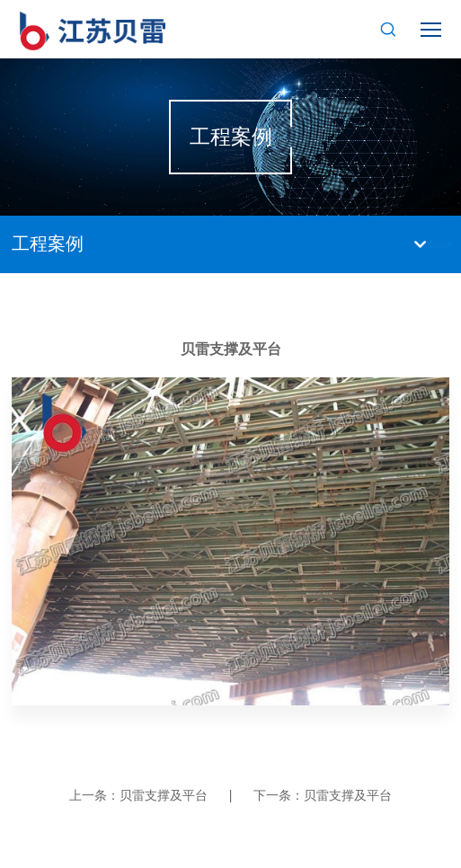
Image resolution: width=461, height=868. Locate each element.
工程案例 (48, 244)
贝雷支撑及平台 (164, 795)
